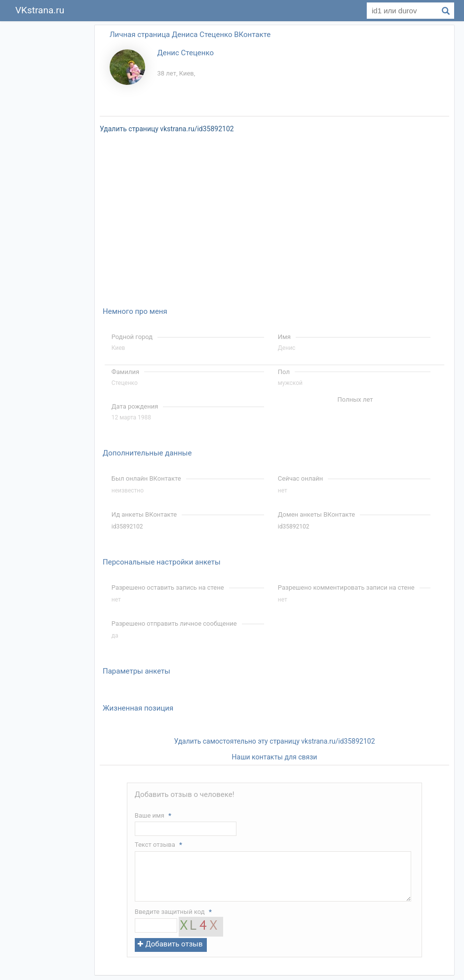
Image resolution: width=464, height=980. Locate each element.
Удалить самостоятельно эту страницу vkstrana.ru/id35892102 (274, 741)
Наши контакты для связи (275, 757)
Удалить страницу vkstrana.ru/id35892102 (167, 129)
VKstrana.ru (40, 10)
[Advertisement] (49, 172)
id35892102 (127, 527)
